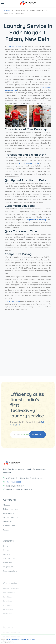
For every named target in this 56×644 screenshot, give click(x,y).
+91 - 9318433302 (14, 500)
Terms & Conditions (10, 539)
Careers (6, 552)
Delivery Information (11, 531)
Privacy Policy (8, 535)
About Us (7, 527)
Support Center (9, 547)
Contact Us (7, 543)
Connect (37, 435)
